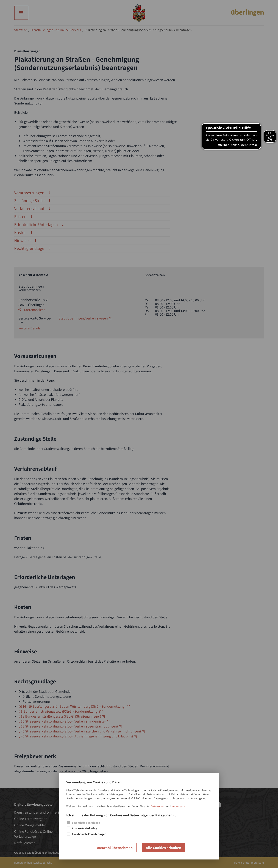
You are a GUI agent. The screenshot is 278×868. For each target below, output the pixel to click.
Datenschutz (158, 806)
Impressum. (179, 806)
